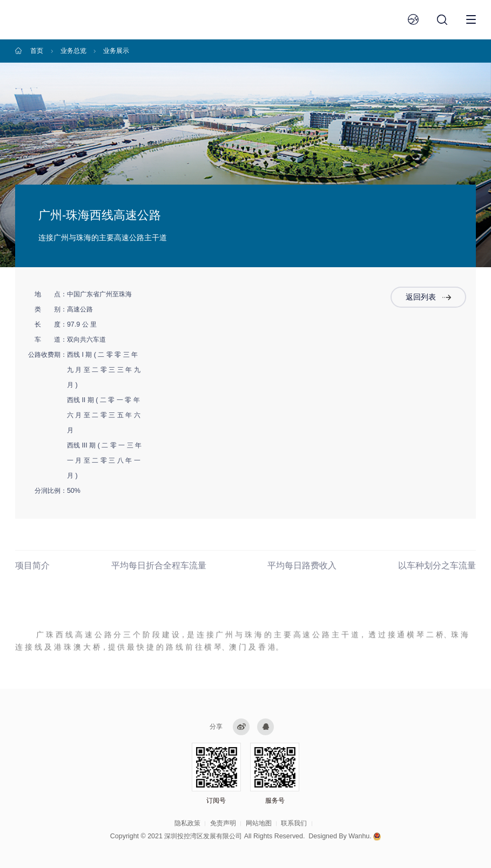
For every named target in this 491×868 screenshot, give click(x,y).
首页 (37, 51)
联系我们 (294, 823)
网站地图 (259, 823)
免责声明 (223, 823)
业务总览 (73, 51)
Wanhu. (360, 836)
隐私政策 (187, 823)
